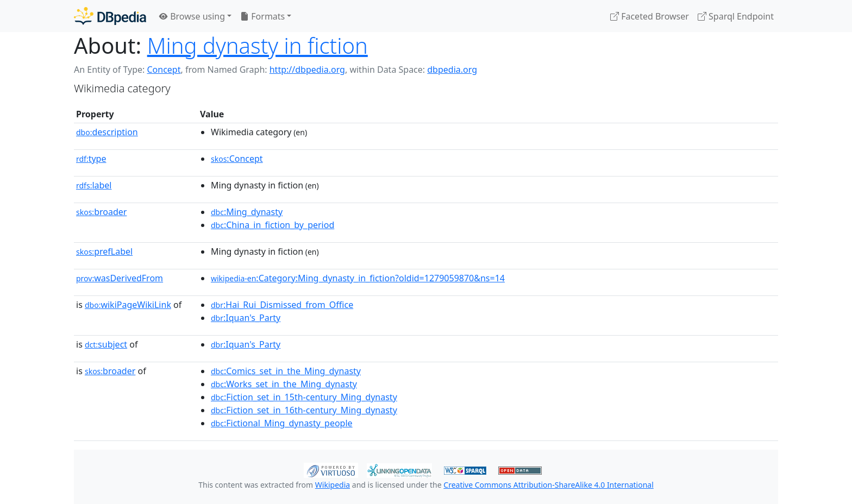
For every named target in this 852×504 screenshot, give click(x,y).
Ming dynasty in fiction (258, 45)
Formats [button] (262, 16)
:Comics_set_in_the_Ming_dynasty (286, 371)
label (94, 185)
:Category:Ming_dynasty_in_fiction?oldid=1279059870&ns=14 (358, 278)
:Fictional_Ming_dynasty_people (282, 423)
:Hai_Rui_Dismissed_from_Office (282, 305)
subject (106, 344)
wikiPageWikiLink (128, 305)
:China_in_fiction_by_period (272, 225)
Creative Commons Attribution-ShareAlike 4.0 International (548, 485)
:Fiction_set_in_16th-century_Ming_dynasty (304, 410)
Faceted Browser (650, 16)
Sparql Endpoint (736, 16)
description (107, 132)
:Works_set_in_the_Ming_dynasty (284, 384)
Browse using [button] (192, 16)
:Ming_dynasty (247, 212)
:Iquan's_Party (246, 318)
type (91, 159)
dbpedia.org (452, 70)
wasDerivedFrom (120, 278)
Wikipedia (333, 485)
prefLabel (104, 251)
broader (101, 212)
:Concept (237, 159)
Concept (164, 70)
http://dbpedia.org (307, 70)
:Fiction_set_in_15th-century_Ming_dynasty (304, 397)
